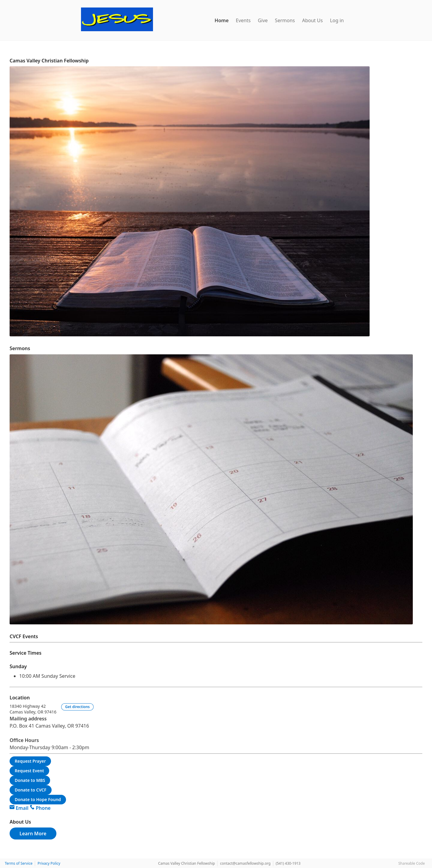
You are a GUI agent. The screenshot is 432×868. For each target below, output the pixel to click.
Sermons (285, 20)
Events (243, 20)
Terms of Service (19, 863)
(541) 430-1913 (288, 863)
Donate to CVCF (31, 790)
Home (222, 20)
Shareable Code (412, 863)
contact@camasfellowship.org (245, 863)
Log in (337, 20)
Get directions (77, 707)
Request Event (29, 771)
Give (263, 20)
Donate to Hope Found (38, 799)
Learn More (33, 833)
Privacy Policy (49, 863)
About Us (312, 20)
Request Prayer (30, 761)
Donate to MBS (30, 780)
